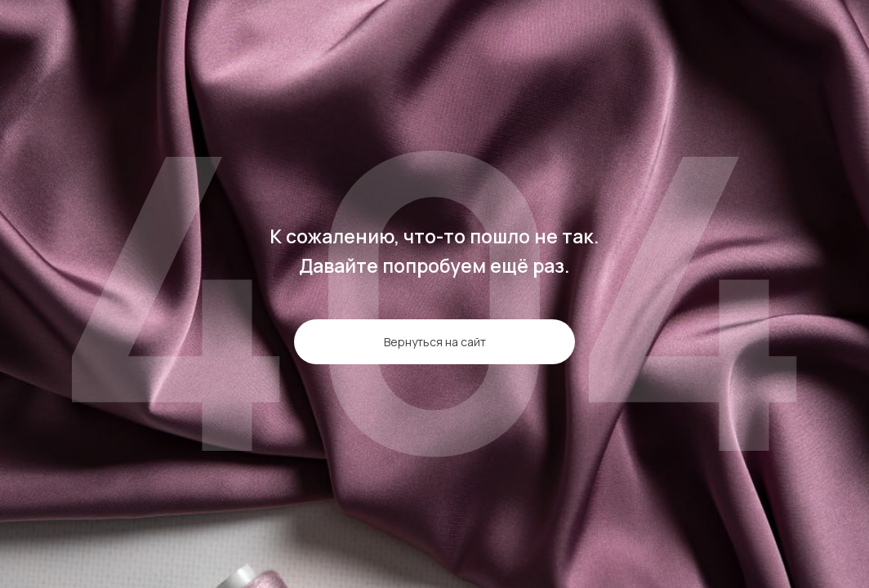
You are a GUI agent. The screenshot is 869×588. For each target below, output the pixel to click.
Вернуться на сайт (435, 342)
